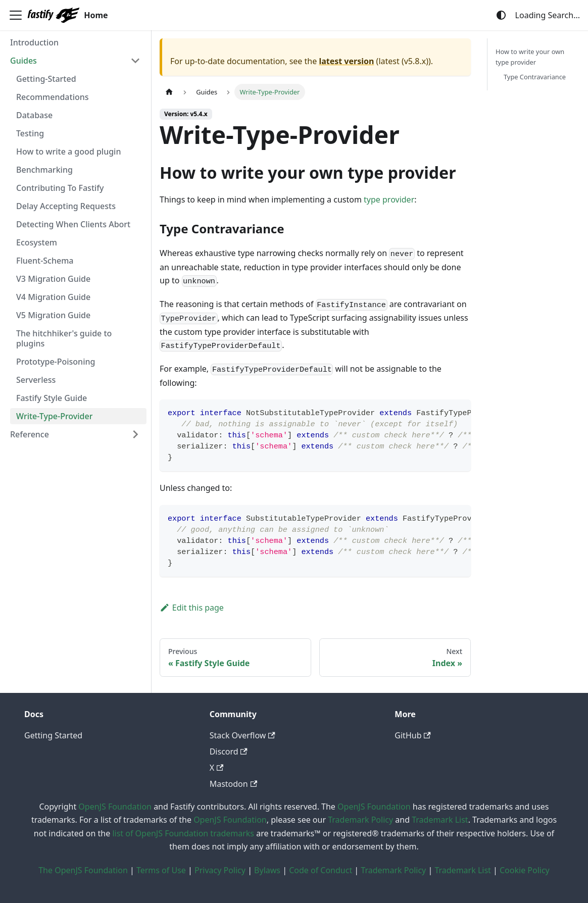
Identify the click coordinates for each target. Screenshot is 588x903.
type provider (389, 199)
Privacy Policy (220, 870)
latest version (346, 61)
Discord (229, 751)
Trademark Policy (360, 820)
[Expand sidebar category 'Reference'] (135, 434)
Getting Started (53, 735)
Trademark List (440, 820)
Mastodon (233, 784)
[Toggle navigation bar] (16, 15)
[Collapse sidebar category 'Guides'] (135, 61)
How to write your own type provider (530, 57)
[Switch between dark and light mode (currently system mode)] (501, 15)
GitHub (412, 735)
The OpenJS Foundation (83, 870)
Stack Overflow (242, 735)
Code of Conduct (321, 870)
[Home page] (169, 92)
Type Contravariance (535, 77)
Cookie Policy (525, 870)
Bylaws (267, 870)
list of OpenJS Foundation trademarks (183, 833)
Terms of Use (161, 870)
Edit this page (192, 608)
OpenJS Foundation (115, 807)
